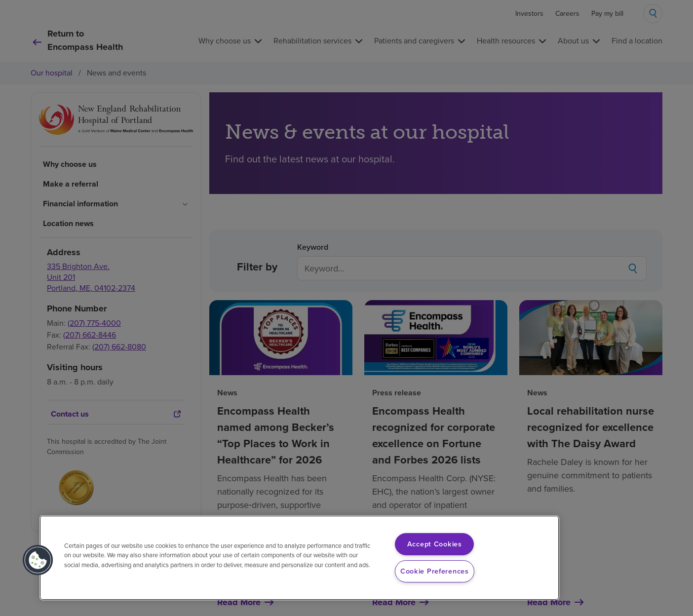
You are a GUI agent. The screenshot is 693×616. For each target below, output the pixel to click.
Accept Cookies (435, 544)
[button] (38, 560)
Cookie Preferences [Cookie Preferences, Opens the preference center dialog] (435, 571)
